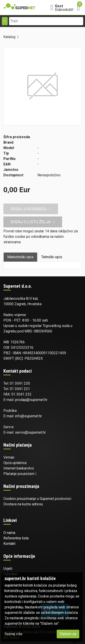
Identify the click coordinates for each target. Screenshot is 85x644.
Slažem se (68, 634)
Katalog (9, 37)
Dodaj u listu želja (33, 222)
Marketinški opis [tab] (20, 257)
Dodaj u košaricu (31, 209)
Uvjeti (8, 569)
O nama (9, 533)
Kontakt (9, 544)
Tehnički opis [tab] (52, 257)
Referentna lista (16, 538)
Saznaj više (13, 634)
